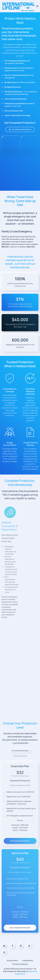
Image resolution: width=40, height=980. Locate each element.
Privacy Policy (12, 961)
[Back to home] (19, 6)
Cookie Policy (28, 961)
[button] (37, 6)
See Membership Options (20, 133)
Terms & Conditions (20, 964)
